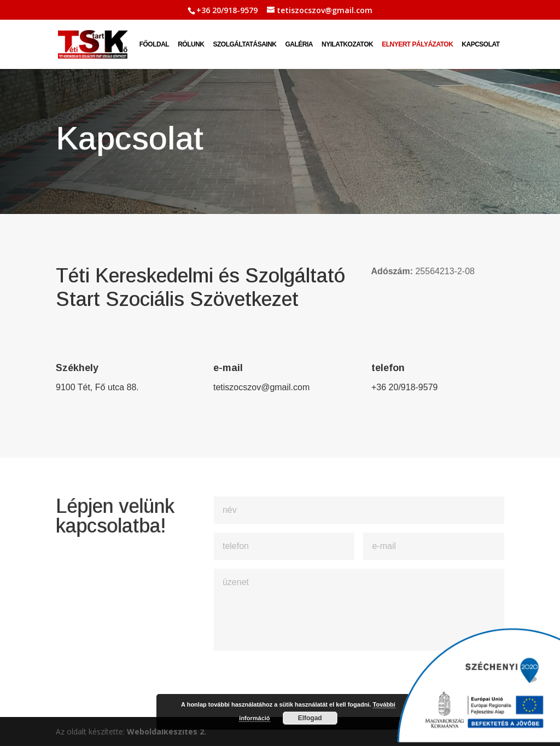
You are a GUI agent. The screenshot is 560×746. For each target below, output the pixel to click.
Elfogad (310, 718)
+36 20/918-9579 (227, 10)
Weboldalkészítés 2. (167, 731)
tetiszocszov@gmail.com (261, 387)
